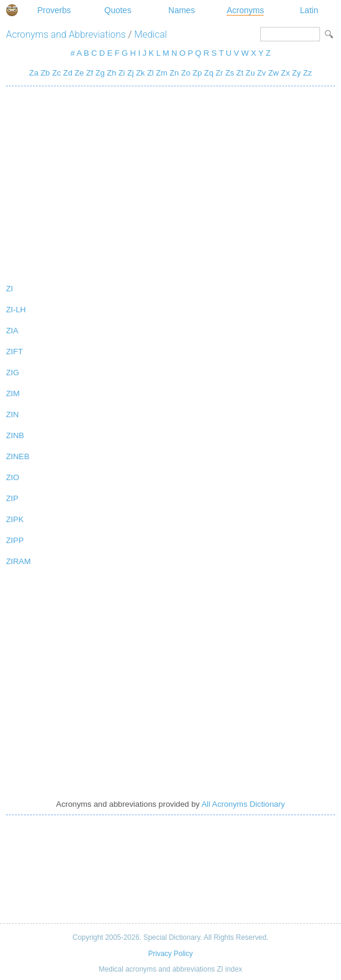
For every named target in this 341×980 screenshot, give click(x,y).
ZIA (12, 331)
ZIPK (15, 519)
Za (34, 73)
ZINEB (18, 456)
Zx (286, 73)
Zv (262, 73)
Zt (240, 73)
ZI (10, 289)
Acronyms (245, 10)
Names (182, 10)
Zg (100, 73)
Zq (209, 73)
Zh (111, 73)
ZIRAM (18, 561)
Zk (141, 73)
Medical (151, 34)
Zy (296, 73)
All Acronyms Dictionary (243, 804)
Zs (230, 73)
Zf (90, 73)
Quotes (118, 10)
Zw (273, 73)
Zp (197, 73)
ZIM (13, 393)
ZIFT (14, 352)
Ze (79, 73)
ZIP (12, 498)
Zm (162, 73)
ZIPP (15, 540)
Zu (250, 73)
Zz (308, 73)
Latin (309, 10)
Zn (174, 73)
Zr (220, 73)
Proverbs (54, 10)
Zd (67, 73)
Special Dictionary (12, 10)
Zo (185, 73)
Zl (150, 73)
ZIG (13, 373)
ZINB (15, 435)
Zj (130, 73)
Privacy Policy (170, 954)
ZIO (13, 477)
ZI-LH (16, 310)
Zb (45, 73)
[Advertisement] (170, 182)
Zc (57, 73)
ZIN (12, 414)
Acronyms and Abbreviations (66, 34)
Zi (121, 73)
